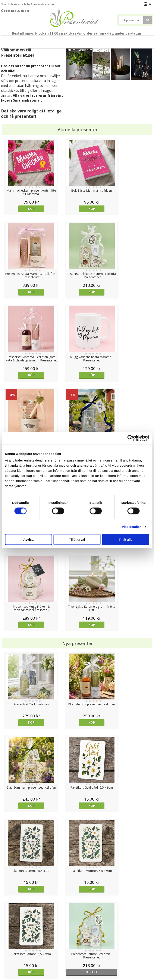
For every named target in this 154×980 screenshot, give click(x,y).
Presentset (95, 40)
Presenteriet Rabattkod (18, 955)
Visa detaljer (131, 526)
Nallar (5, 962)
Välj (21, 654)
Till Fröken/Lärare (43, 40)
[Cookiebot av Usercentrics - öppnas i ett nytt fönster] (130, 438)
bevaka (134, 556)
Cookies (7, 929)
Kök (148, 40)
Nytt (4, 40)
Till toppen (77, 915)
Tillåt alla (126, 540)
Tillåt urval (77, 540)
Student (64, 40)
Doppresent (10, 968)
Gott (71, 50)
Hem (135, 40)
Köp (20, 209)
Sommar (77, 40)
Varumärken (10, 936)
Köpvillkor (8, 942)
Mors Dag (18, 40)
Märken (86, 50)
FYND (99, 50)
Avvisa (28, 540)
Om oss (7, 949)
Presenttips (117, 40)
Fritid (57, 50)
